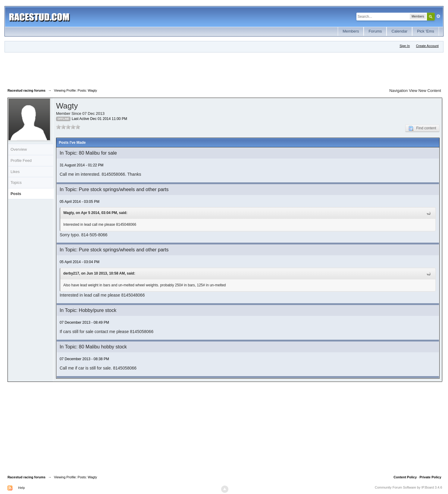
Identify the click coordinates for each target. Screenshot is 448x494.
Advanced (438, 16)
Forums (375, 31)
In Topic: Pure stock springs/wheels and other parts (114, 189)
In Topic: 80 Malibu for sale (88, 153)
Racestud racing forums (27, 477)
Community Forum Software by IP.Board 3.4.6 (409, 487)
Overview (19, 149)
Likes (15, 172)
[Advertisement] (117, 69)
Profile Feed (21, 160)
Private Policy (430, 477)
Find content (422, 128)
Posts (16, 194)
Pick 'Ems (426, 31)
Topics (16, 182)
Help (22, 488)
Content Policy (405, 477)
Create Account (427, 46)
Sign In (405, 46)
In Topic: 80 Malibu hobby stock (93, 347)
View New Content (425, 91)
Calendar (399, 31)
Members (351, 31)
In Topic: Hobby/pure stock (88, 310)
